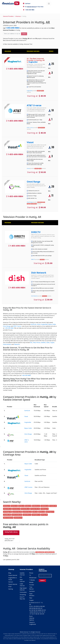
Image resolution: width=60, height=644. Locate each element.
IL (33, 606)
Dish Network (39, 273)
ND (32, 610)
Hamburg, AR (45, 509)
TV (30, 575)
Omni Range (33, 182)
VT (34, 614)
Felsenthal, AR (18, 518)
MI (32, 608)
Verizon (11, 582)
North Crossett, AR (17, 515)
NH (37, 610)
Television (17, 344)
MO (37, 608)
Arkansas (18, 16)
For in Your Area (33, 7)
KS (36, 606)
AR (32, 603)
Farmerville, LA (25, 509)
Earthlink (32, 591)
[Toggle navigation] (49, 4)
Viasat (30, 142)
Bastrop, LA (7, 506)
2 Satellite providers (49, 552)
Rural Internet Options (32, 618)
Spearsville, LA (27, 515)
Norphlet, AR (7, 515)
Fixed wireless (7, 344)
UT (31, 614)
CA (36, 603)
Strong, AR (44, 515)
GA (30, 604)
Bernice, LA (14, 506)
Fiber (34, 342)
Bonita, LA (21, 506)
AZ (34, 603)
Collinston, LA (45, 506)
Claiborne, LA (36, 506)
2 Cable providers (40, 552)
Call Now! (27, 4)
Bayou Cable (52, 324)
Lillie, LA (35, 512)
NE (35, 610)
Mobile (31, 582)
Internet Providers (8, 16)
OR (34, 612)
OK (32, 612)
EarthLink (33, 324)
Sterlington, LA (36, 515)
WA (37, 614)
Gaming (11, 589)
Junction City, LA (27, 512)
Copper (52, 342)
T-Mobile (32, 580)
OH (31, 612)
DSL (31, 342)
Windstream (33, 578)
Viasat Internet (13, 575)
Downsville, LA (7, 509)
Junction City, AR (17, 512)
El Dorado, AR (16, 509)
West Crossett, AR (8, 518)
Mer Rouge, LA (50, 512)
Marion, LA (42, 512)
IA (30, 606)
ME (30, 608)
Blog (10, 573)
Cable (48, 342)
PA (36, 612)
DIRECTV (36, 232)
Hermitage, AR (7, 512)
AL (30, 603)
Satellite (43, 342)
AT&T (10, 587)
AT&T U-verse (34, 105)
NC (30, 610)
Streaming (23, 595)
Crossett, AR (53, 506)
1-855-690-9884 (29, 10)
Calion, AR (28, 506)
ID (31, 606)
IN (35, 606)
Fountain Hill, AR (35, 509)
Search (24, 34)
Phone (38, 342)
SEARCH (42, 580)
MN (34, 608)
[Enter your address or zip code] (12, 34)
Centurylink (23, 592)
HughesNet (33, 62)
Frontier (32, 585)
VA (32, 614)
